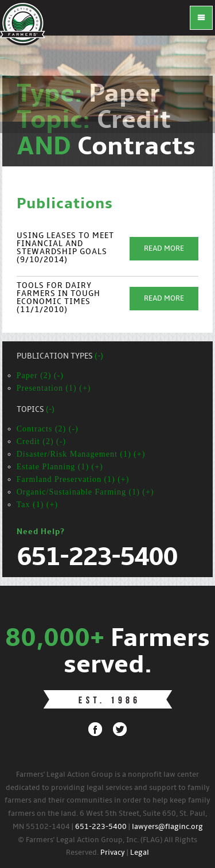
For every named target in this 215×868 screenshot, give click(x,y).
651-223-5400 (101, 827)
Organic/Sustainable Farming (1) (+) (85, 492)
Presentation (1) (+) (54, 388)
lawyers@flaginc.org (167, 827)
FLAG (23, 23)
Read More (164, 249)
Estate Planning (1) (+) (60, 467)
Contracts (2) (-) (48, 429)
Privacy (113, 853)
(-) (99, 357)
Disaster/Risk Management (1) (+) (81, 454)
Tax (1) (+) (37, 505)
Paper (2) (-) (40, 375)
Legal (140, 853)
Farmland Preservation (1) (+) (73, 479)
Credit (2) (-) (41, 441)
